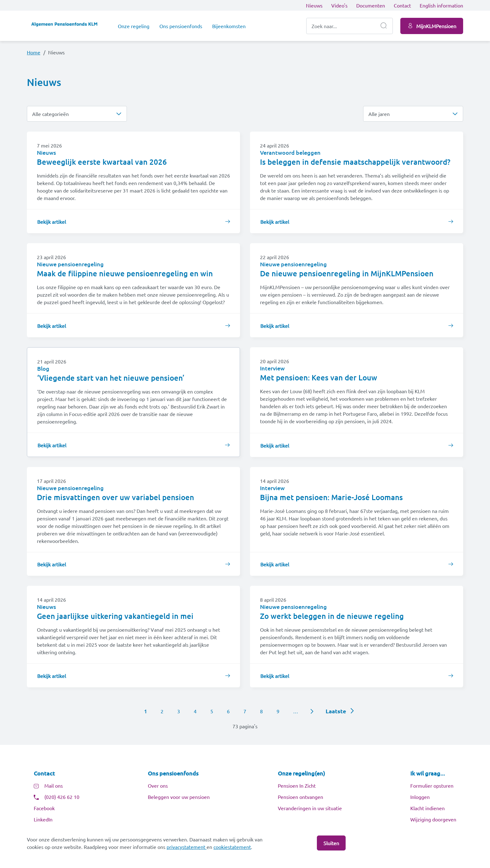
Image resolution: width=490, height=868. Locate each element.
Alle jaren (379, 114)
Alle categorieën (50, 114)
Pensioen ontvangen (300, 797)
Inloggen (420, 797)
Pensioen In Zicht (297, 785)
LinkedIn (43, 819)
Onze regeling (134, 26)
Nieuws (314, 5)
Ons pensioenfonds (181, 26)
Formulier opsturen (432, 785)
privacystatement (187, 847)
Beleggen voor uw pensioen (179, 797)
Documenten (371, 5)
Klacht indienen (427, 808)
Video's (339, 5)
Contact (402, 5)
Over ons (158, 785)
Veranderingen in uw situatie (310, 808)
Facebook (44, 808)
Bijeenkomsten (229, 26)
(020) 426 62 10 (62, 797)
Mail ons (54, 785)
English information (441, 5)
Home (34, 52)
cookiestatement (232, 847)
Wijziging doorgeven (433, 819)
